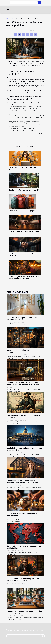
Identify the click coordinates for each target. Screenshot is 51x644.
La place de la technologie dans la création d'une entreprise (24, 612)
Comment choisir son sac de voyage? (22, 211)
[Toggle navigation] (8, 10)
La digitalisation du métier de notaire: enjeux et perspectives (25, 449)
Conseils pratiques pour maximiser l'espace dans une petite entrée (24, 319)
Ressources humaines (28, 630)
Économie (9, 630)
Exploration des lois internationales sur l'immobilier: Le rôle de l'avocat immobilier (24, 482)
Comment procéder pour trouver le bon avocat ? (25, 232)
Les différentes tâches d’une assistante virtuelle (22, 168)
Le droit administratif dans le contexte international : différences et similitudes (23, 384)
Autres (14, 18)
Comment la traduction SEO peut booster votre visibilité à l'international (24, 580)
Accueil (8, 18)
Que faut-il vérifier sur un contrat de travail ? (24, 190)
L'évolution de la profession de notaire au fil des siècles (25, 416)
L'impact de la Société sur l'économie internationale (22, 514)
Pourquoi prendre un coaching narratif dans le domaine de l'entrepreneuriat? (25, 277)
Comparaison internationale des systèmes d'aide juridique (24, 547)
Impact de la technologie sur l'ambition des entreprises (24, 351)
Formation (17, 630)
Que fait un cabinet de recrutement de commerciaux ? (22, 255)
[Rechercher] (24, 3)
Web (38, 630)
